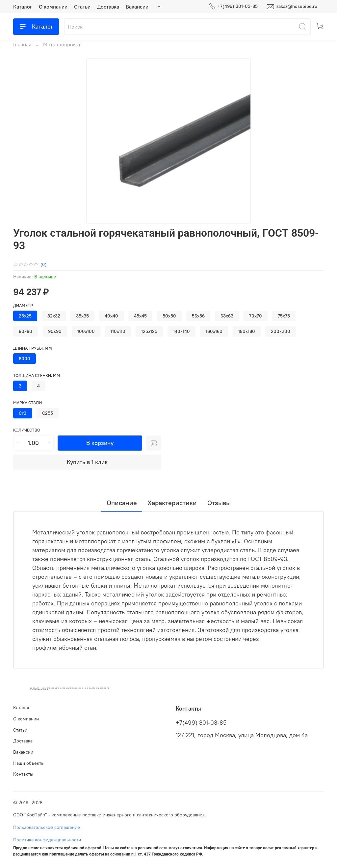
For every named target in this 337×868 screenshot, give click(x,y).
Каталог (23, 7)
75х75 (284, 316)
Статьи (82, 7)
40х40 (111, 316)
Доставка (108, 7)
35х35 (82, 316)
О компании (53, 7)
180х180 (247, 331)
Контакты (23, 774)
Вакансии (137, 7)
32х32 (54, 316)
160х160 (214, 331)
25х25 (25, 316)
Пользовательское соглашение (47, 827)
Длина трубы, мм (33, 348)
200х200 (281, 331)
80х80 (26, 331)
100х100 (86, 331)
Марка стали (27, 403)
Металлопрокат (62, 44)
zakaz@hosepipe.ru (292, 7)
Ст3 (23, 413)
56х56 (198, 316)
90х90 (55, 331)
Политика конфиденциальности (47, 840)
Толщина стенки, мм (37, 375)
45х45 (140, 316)
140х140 (181, 331)
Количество (27, 430)
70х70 (256, 316)
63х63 (227, 316)
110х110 (118, 331)
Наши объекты (29, 763)
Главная (22, 44)
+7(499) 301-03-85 (233, 6)
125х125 (149, 331)
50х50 (169, 316)
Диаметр (23, 305)
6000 (25, 359)
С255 (48, 413)
